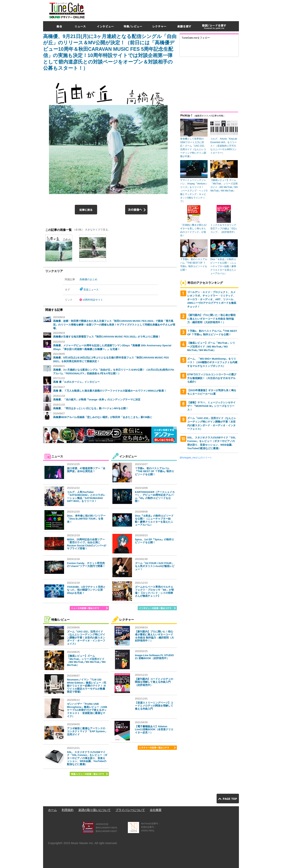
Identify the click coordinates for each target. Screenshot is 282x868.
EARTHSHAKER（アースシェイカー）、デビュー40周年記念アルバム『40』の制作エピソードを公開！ (155, 497)
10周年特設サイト (93, 300)
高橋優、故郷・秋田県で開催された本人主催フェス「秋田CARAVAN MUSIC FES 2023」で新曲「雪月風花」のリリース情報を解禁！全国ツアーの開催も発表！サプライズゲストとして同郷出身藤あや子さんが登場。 (114, 325)
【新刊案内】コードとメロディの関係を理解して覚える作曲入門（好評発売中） (154, 682)
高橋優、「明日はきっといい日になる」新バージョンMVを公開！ (91, 408)
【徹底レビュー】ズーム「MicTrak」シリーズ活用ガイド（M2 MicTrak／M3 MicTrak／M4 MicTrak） (86, 660)
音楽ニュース (91, 290)
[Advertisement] (168, 10)
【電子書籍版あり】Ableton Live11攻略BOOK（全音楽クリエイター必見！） (154, 729)
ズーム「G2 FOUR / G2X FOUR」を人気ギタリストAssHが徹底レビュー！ (155, 566)
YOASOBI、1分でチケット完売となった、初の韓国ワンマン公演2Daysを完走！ (86, 590)
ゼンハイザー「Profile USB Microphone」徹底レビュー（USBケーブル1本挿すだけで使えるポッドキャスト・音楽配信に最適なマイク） (87, 710)
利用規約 (68, 810)
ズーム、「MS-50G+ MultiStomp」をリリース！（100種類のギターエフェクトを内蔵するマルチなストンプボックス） (212, 362)
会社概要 (156, 810)
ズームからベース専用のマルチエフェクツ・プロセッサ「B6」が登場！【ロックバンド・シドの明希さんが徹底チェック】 (154, 591)
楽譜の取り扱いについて (94, 810)
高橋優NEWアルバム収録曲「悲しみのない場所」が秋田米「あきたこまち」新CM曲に (103, 417)
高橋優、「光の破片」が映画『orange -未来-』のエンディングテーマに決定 (97, 400)
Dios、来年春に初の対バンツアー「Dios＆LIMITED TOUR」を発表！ (86, 519)
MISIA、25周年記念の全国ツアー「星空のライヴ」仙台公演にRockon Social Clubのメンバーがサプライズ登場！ (87, 544)
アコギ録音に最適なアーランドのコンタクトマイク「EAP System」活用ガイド (87, 731)
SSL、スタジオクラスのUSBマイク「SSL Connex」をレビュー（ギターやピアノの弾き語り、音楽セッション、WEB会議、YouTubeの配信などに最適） (87, 758)
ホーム (52, 810)
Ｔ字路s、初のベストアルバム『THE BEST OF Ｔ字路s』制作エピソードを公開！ (155, 471)
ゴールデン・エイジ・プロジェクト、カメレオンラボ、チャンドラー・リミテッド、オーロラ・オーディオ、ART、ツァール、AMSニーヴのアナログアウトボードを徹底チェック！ (212, 299)
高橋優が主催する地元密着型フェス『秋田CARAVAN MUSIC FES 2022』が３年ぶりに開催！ (107, 337)
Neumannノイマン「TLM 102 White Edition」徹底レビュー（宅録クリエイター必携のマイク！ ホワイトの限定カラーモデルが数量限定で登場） (87, 686)
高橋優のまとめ (88, 279)
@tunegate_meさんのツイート (196, 458)
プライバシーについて (130, 810)
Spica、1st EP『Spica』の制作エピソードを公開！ (155, 541)
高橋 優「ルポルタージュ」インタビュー (76, 382)
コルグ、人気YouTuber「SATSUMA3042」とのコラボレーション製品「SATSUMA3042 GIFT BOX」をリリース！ (86, 497)
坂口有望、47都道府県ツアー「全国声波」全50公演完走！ (86, 470)
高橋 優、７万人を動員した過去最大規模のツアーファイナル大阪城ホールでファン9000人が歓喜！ (110, 391)
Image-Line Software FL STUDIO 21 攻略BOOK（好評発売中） (154, 657)
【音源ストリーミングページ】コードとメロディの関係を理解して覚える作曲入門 (154, 706)
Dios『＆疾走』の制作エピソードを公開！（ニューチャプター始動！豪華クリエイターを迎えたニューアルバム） (154, 520)
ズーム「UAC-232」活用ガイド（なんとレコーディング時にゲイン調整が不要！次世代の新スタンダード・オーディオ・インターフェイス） (86, 638)
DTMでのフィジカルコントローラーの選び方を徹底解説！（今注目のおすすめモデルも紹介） (212, 378)
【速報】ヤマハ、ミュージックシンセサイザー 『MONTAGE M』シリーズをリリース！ (211, 406)
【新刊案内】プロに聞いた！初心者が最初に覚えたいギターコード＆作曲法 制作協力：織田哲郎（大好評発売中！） (154, 636)
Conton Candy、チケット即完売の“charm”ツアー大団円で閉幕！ (86, 565)
